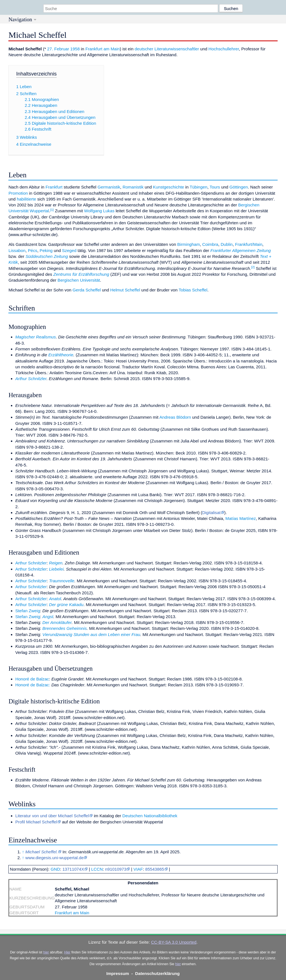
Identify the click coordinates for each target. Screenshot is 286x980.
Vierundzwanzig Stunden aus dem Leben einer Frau (91, 634)
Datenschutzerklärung (158, 973)
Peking (46, 250)
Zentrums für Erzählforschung (81, 274)
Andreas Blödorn (175, 417)
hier (46, 952)
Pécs (33, 250)
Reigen (56, 563)
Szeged (69, 250)
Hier (67, 952)
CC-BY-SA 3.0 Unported (174, 942)
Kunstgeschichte (169, 187)
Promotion (18, 193)
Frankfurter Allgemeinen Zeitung (240, 250)
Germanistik (109, 187)
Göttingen (239, 187)
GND (55, 869)
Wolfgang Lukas (99, 211)
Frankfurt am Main (103, 49)
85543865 (155, 869)
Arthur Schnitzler (31, 379)
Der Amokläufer (57, 622)
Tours (215, 187)
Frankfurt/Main (249, 244)
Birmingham (189, 244)
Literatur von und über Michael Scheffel (52, 816)
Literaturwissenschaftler (177, 49)
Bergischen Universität (79, 280)
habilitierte (26, 199)
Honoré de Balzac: (33, 685)
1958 (75, 49)
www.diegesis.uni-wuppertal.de (55, 858)
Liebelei (56, 569)
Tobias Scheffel (193, 290)
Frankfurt (54, 187)
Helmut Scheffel (125, 290)
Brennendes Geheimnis (65, 628)
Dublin (227, 244)
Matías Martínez (241, 518)
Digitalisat (211, 513)
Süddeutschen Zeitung (47, 256)
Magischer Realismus (36, 337)
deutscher (144, 49)
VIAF (138, 869)
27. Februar (58, 49)
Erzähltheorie (61, 355)
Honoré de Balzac (32, 679)
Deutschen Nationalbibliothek (150, 816)
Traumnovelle (62, 581)
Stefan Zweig (28, 611)
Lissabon (17, 250)
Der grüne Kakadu (66, 605)
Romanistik (133, 187)
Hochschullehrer (224, 49)
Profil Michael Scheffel (36, 822)
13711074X (73, 869)
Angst (48, 617)
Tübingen (198, 187)
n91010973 (116, 869)
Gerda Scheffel (87, 290)
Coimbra (210, 244)
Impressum (118, 973)
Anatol (55, 599)
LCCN (97, 869)
